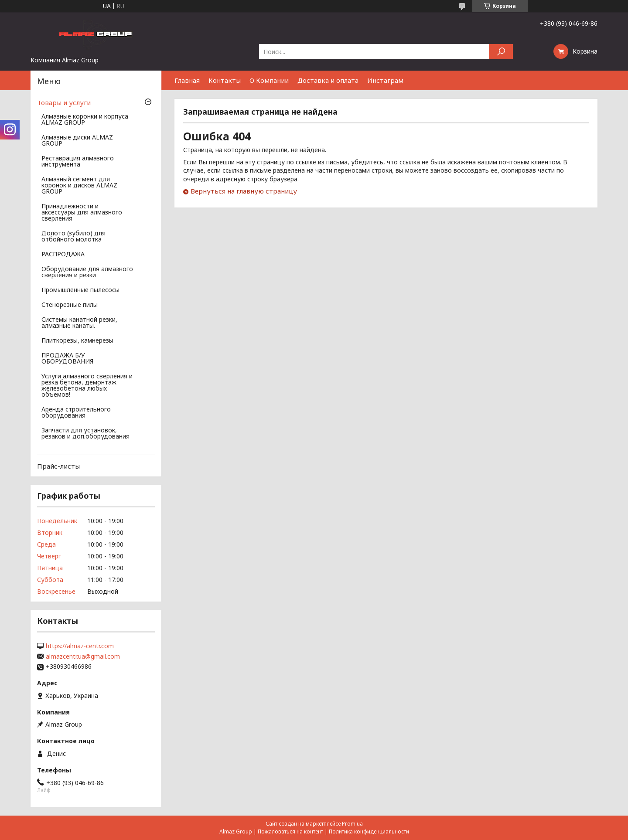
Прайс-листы (58, 466)
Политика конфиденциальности (369, 831)
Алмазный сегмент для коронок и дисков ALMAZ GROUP (79, 186)
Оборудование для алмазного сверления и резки (87, 272)
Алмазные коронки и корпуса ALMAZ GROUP (85, 120)
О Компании (269, 80)
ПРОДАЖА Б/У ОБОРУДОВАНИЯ (67, 359)
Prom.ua (352, 824)
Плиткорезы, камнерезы (77, 341)
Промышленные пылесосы (80, 290)
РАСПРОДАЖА (63, 255)
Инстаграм (385, 80)
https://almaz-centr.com (80, 646)
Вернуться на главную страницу (244, 191)
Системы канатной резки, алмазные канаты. (79, 323)
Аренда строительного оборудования (76, 413)
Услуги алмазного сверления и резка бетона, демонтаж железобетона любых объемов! (87, 386)
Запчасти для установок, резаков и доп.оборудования (85, 434)
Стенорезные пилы (70, 305)
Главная (187, 80)
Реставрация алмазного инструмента (78, 162)
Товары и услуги (64, 102)
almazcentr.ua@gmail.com (83, 656)
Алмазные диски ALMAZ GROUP (77, 141)
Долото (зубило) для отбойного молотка (73, 237)
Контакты (225, 80)
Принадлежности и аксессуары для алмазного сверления (82, 213)
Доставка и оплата (328, 80)
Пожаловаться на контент (290, 831)
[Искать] (501, 52)
